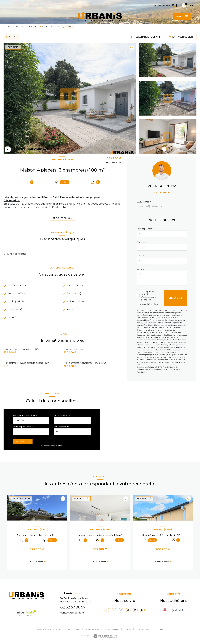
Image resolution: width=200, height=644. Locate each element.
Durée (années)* (62, 416)
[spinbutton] (72, 432)
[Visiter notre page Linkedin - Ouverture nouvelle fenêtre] (142, 610)
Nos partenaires (92, 629)
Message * (141, 269)
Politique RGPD (144, 629)
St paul (56, 27)
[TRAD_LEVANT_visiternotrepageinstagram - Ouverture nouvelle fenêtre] (121, 610)
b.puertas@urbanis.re (149, 206)
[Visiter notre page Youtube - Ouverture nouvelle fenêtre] (128, 610)
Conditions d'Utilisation (162, 370)
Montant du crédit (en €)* (25, 416)
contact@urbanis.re (72, 613)
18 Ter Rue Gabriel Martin (75, 598)
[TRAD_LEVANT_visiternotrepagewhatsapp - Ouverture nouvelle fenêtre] (135, 610)
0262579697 (144, 202)
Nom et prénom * (145, 229)
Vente (44, 27)
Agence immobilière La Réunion (20, 27)
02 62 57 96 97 (73, 607)
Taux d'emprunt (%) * (64, 427)
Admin (128, 629)
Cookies (160, 629)
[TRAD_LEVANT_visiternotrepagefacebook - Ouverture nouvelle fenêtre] (107, 610)
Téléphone (142, 242)
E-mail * (140, 256)
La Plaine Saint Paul (79, 602)
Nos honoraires (73, 629)
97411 (63, 602)
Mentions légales (112, 629)
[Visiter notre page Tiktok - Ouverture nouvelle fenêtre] (114, 610)
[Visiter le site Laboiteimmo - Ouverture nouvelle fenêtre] (105, 636)
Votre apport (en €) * (23, 427)
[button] (164, 149)
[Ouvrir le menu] (182, 16)
